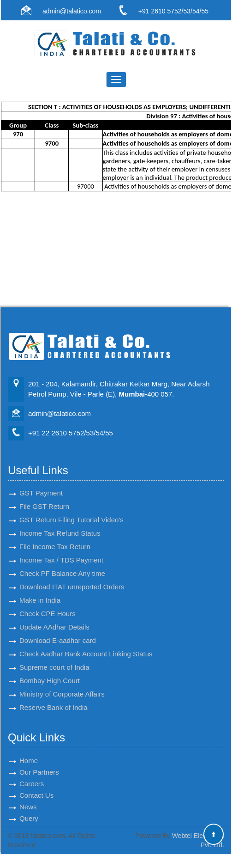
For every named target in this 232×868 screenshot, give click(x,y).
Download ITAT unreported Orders (72, 578)
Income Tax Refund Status (60, 525)
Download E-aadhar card (58, 632)
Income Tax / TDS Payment (61, 552)
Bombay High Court (50, 672)
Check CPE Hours (48, 605)
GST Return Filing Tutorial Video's (71, 511)
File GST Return (44, 498)
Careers (32, 775)
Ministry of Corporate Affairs (62, 686)
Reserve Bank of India (54, 699)
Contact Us (36, 787)
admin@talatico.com (72, 11)
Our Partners (39, 764)
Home (29, 752)
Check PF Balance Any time (62, 565)
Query (29, 810)
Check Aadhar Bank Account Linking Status (86, 645)
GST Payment (41, 485)
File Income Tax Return (55, 538)
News (28, 798)
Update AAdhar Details (54, 619)
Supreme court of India (54, 659)
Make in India (40, 592)
